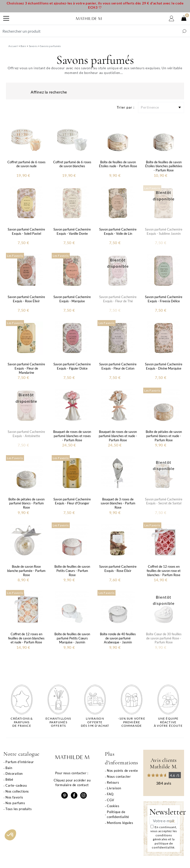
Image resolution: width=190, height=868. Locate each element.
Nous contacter (119, 776)
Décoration (14, 774)
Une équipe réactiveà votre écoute (168, 722)
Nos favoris (14, 797)
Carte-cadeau (16, 785)
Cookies (113, 806)
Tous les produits (19, 809)
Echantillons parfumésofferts (58, 722)
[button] (10, 835)
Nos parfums (15, 803)
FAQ (110, 794)
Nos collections (17, 791)
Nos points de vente (122, 771)
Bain (9, 768)
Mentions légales (120, 823)
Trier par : (126, 107)
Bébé (9, 779)
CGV (111, 800)
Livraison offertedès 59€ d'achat (95, 722)
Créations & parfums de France (22, 722)
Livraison (114, 788)
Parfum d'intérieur (20, 762)
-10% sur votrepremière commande (132, 722)
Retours (113, 782)
